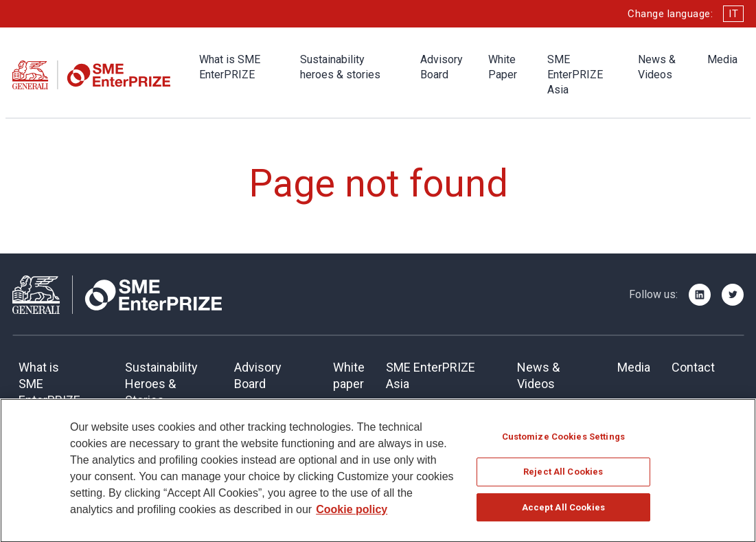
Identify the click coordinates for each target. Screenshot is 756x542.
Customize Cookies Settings (563, 441)
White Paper (503, 67)
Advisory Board (442, 67)
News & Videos (657, 67)
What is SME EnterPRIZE (230, 67)
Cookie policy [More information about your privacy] (352, 514)
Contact (693, 367)
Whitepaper (349, 375)
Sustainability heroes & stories (340, 67)
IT (733, 14)
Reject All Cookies (563, 477)
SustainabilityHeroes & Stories (161, 384)
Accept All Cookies (563, 512)
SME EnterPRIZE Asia (575, 75)
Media (722, 59)
